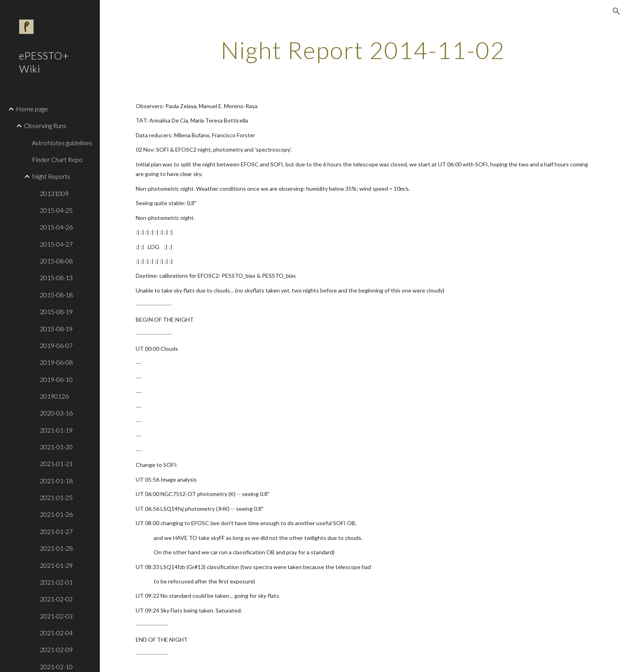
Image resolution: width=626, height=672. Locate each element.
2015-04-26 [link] (56, 227)
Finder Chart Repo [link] (57, 159)
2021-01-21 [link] (56, 463)
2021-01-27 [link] (56, 531)
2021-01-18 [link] (56, 481)
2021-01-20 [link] (56, 447)
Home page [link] (32, 109)
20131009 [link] (54, 193)
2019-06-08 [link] (56, 362)
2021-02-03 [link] (56, 616)
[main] (363, 50)
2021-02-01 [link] (56, 582)
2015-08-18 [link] (56, 295)
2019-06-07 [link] (56, 345)
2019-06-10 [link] (56, 379)
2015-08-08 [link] (56, 261)
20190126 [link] (54, 396)
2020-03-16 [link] (56, 413)
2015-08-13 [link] (56, 278)
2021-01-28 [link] (56, 548)
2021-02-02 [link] (56, 599)
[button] (616, 11)
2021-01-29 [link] (56, 565)
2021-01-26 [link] (56, 514)
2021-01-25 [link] (56, 497)
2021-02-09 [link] (56, 649)
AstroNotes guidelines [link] (62, 143)
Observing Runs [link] (45, 126)
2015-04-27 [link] (56, 244)
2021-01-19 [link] (56, 430)
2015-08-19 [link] (56, 311)
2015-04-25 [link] (56, 210)
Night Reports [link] (51, 176)
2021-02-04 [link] (56, 633)
